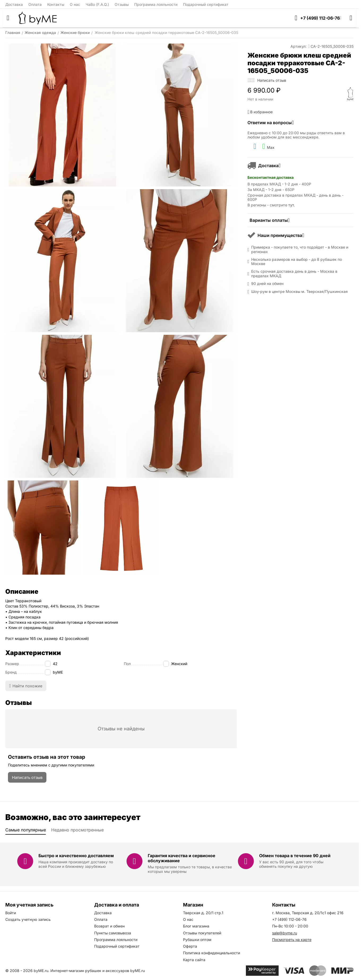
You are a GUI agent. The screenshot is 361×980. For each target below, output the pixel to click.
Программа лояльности (156, 4)
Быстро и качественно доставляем (76, 856)
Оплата (35, 4)
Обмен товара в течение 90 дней (295, 856)
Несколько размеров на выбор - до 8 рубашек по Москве (297, 262)
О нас (75, 4)
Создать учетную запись (28, 919)
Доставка (14, 4)
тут (291, 205)
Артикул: (299, 46)
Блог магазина (196, 926)
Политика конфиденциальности (212, 953)
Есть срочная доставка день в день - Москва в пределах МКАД (294, 274)
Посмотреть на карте (292, 940)
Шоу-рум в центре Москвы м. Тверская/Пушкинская (299, 292)
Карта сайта (194, 960)
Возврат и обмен (109, 926)
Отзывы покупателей (202, 933)
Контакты (56, 4)
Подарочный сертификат (206, 4)
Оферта (190, 946)
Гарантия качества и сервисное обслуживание (182, 858)
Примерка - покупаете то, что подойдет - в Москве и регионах (300, 250)
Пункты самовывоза (113, 933)
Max (268, 146)
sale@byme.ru (285, 933)
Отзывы (122, 4)
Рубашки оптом (197, 940)
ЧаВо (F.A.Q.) (97, 4)
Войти (11, 913)
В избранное (260, 112)
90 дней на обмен (267, 284)
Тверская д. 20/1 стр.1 (203, 913)
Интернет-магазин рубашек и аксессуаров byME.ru (98, 971)
